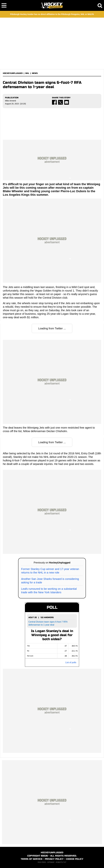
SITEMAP (51, 862)
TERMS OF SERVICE (32, 859)
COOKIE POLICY (75, 859)
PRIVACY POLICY (54, 859)
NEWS (35, 73)
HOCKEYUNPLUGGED (13, 73)
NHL (27, 73)
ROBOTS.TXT (61, 862)
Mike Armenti (10, 101)
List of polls (71, 662)
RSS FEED (42, 862)
